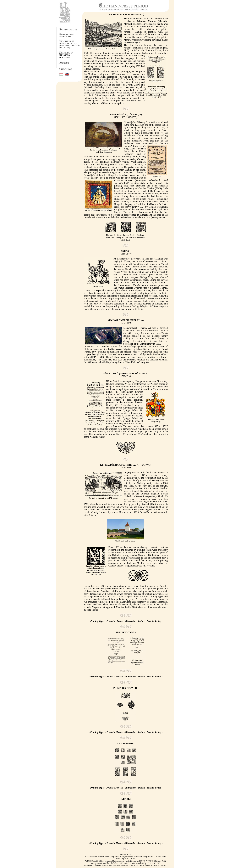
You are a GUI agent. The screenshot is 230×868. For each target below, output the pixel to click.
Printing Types (98, 621)
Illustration (131, 621)
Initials (142, 621)
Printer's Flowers (115, 621)
